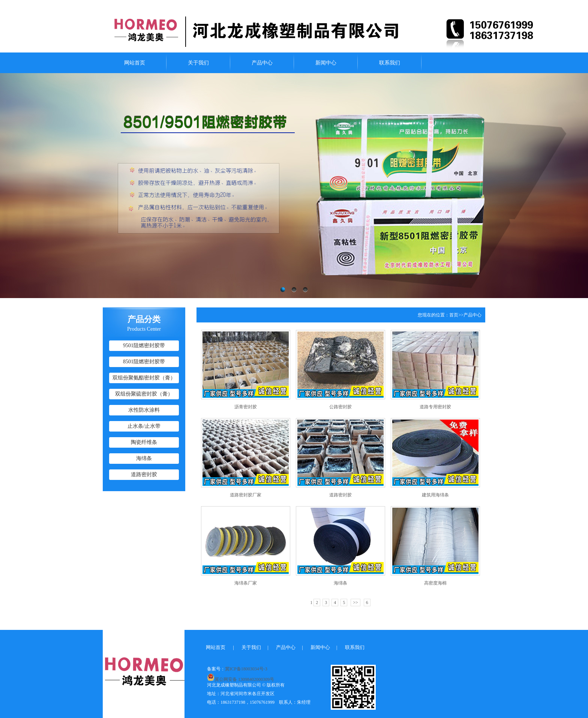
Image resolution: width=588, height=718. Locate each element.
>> (355, 603)
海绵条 (144, 458)
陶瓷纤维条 (144, 442)
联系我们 (390, 63)
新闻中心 (326, 63)
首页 (454, 315)
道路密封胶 (144, 474)
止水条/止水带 (144, 426)
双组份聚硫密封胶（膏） (144, 394)
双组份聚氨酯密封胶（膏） (144, 378)
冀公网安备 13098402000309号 (241, 677)
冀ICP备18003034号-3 (246, 669)
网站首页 (135, 63)
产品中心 (262, 63)
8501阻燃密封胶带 (144, 362)
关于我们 (198, 63)
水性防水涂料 (144, 410)
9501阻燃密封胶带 (144, 346)
